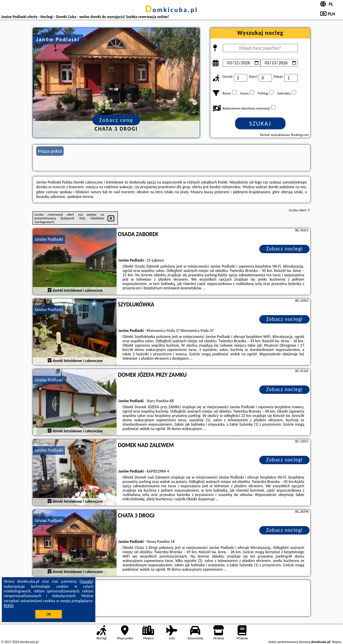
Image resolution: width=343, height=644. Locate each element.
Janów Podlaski (49, 239)
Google (87, 581)
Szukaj (260, 124)
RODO (9, 605)
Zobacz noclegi (285, 249)
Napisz (337, 642)
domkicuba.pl (171, 10)
